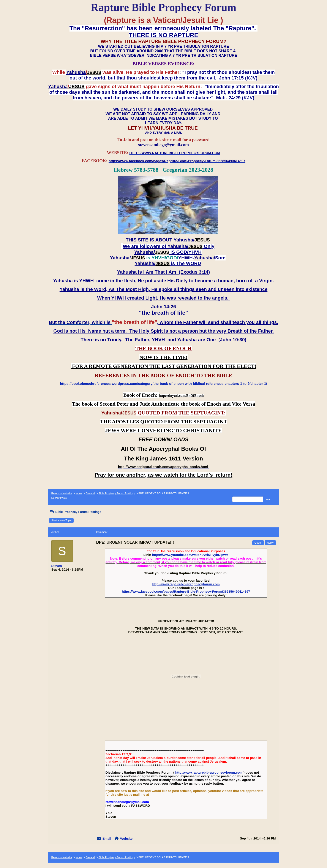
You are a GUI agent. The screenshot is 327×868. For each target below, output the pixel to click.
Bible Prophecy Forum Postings (117, 494)
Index (79, 494)
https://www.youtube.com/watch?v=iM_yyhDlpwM (190, 555)
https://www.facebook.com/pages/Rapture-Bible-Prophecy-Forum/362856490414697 (186, 591)
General (90, 494)
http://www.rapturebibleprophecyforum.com (186, 584)
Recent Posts (59, 498)
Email (107, 839)
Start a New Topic (62, 520)
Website (126, 839)
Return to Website (62, 494)
